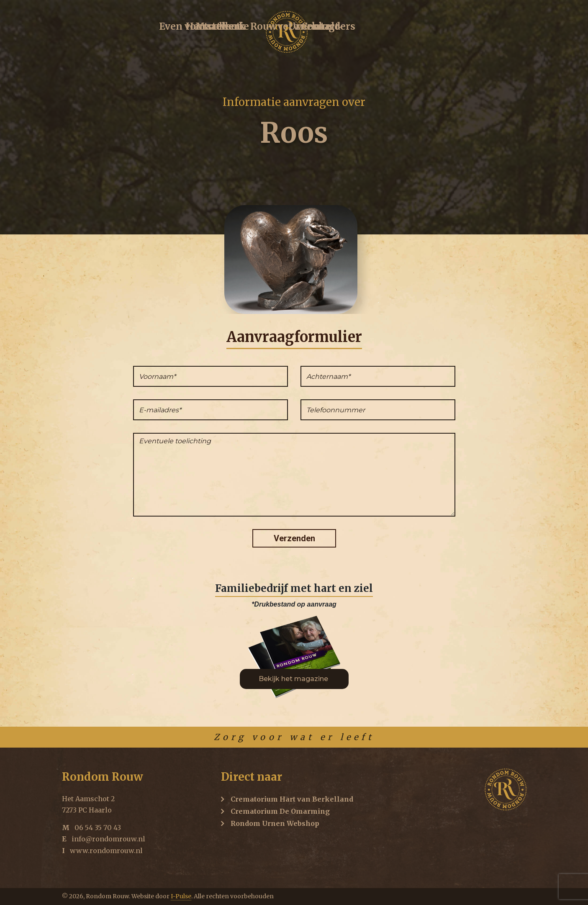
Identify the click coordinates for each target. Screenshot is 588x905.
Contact (498, 28)
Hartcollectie (180, 28)
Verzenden (294, 538)
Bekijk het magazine (294, 679)
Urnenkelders (440, 28)
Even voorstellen (107, 28)
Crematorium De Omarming (280, 811)
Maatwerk (241, 28)
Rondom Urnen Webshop (275, 823)
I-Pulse (181, 896)
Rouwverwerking (362, 28)
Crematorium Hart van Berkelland (292, 799)
